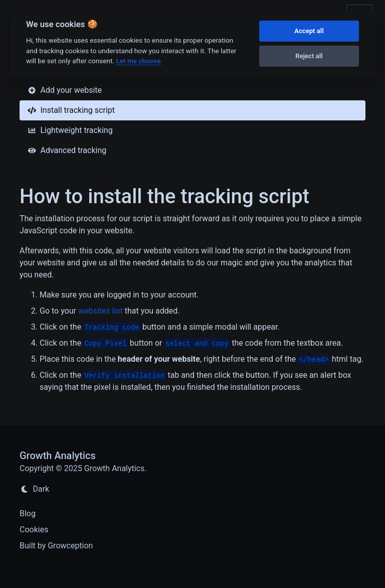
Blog (28, 513)
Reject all (309, 56)
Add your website (65, 90)
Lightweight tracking (70, 130)
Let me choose (138, 61)
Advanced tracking (67, 150)
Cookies (34, 530)
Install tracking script (71, 110)
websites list (101, 311)
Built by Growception (56, 546)
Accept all (309, 31)
